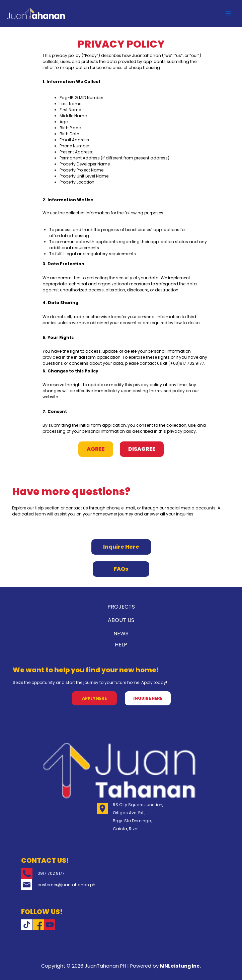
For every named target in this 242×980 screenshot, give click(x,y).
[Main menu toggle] (228, 13)
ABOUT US (121, 620)
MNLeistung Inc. (180, 966)
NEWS (121, 634)
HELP (121, 645)
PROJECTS (121, 607)
